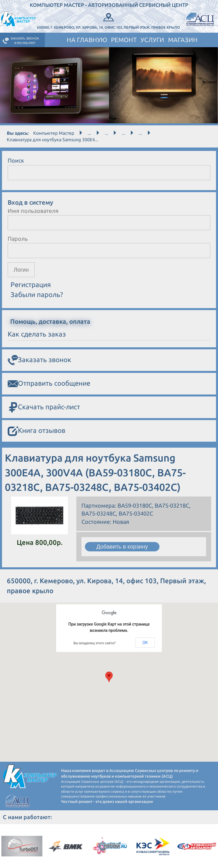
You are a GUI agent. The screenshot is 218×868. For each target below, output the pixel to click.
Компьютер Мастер (54, 133)
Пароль (18, 239)
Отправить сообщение (49, 384)
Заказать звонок (39, 360)
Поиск (16, 160)
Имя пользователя (33, 211)
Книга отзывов (36, 431)
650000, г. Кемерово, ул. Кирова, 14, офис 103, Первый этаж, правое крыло (108, 20)
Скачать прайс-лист (44, 408)
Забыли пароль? (37, 295)
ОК (145, 643)
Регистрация (31, 285)
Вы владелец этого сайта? (95, 643)
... (89, 133)
